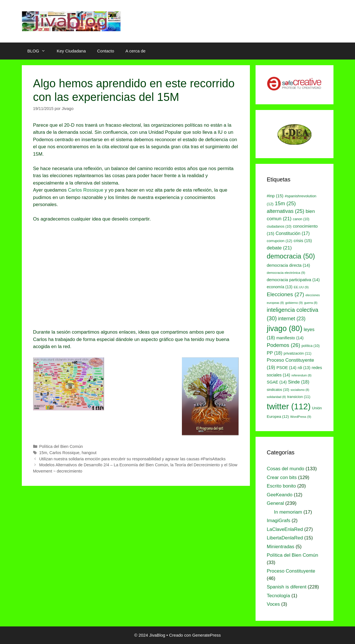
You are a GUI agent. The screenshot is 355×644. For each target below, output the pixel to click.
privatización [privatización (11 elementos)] (297, 353)
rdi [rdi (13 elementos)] (304, 368)
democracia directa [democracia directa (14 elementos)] (289, 265)
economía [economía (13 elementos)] (280, 287)
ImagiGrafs (279, 521)
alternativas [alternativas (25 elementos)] (286, 211)
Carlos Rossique (86, 190)
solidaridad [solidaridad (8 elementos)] (277, 397)
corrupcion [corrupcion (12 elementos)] (280, 241)
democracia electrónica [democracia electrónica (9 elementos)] (286, 273)
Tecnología (279, 596)
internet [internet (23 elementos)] (292, 319)
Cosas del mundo (286, 469)
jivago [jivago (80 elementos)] (285, 329)
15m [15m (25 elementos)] (285, 203)
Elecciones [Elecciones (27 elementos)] (286, 294)
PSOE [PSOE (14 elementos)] (286, 368)
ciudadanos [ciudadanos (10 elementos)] (279, 226)
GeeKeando (280, 495)
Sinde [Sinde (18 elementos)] (299, 382)
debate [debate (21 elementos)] (279, 248)
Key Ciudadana (71, 51)
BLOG (39, 51)
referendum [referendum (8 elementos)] (301, 375)
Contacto (106, 51)
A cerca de (136, 51)
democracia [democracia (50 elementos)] (291, 256)
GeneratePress (206, 635)
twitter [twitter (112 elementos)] (289, 406)
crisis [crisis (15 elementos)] (303, 241)
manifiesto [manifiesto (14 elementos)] (290, 338)
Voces (273, 604)
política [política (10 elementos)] (311, 346)
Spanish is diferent (287, 587)
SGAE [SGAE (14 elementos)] (277, 382)
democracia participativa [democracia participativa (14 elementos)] (293, 280)
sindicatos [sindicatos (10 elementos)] (278, 390)
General (275, 503)
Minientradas (281, 547)
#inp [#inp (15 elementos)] (275, 196)
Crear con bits (282, 477)
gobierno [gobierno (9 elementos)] (294, 303)
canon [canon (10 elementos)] (301, 219)
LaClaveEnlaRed (285, 529)
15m (43, 453)
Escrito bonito (281, 486)
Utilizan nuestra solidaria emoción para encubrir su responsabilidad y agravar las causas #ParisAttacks (132, 459)
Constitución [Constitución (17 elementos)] (293, 233)
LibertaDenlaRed (285, 538)
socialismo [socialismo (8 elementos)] (300, 390)
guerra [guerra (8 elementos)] (311, 303)
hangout (89, 453)
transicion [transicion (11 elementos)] (299, 397)
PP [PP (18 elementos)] (275, 353)
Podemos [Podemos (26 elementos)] (284, 345)
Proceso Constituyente (291, 571)
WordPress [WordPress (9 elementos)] (301, 417)
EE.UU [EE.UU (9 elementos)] (301, 287)
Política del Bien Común (61, 446)
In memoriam (288, 512)
